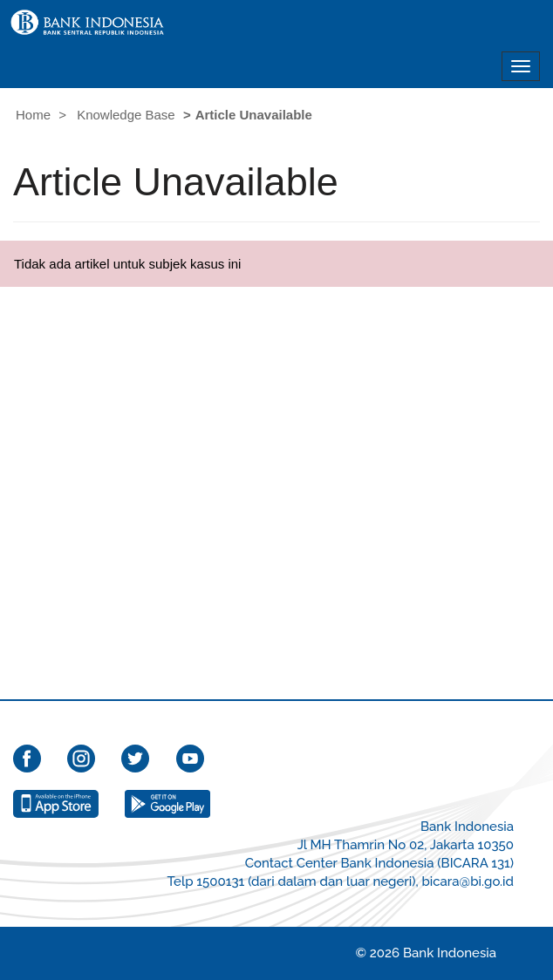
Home (33, 115)
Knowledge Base (126, 115)
